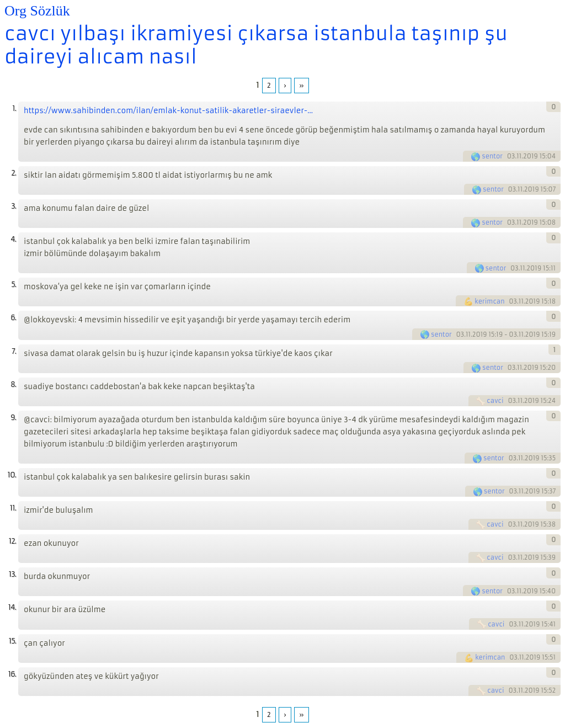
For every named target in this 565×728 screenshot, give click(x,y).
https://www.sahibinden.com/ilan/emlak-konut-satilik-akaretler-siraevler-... (168, 111)
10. (12, 475)
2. (14, 173)
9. (13, 418)
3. (14, 206)
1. (14, 108)
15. (12, 641)
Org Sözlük (37, 11)
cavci (495, 401)
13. (12, 574)
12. (12, 541)
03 (511, 156)
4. (13, 239)
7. (14, 351)
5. (14, 285)
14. (12, 607)
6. (13, 318)
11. (13, 508)
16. (12, 674)
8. (13, 384)
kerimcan (489, 301)
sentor (492, 156)
